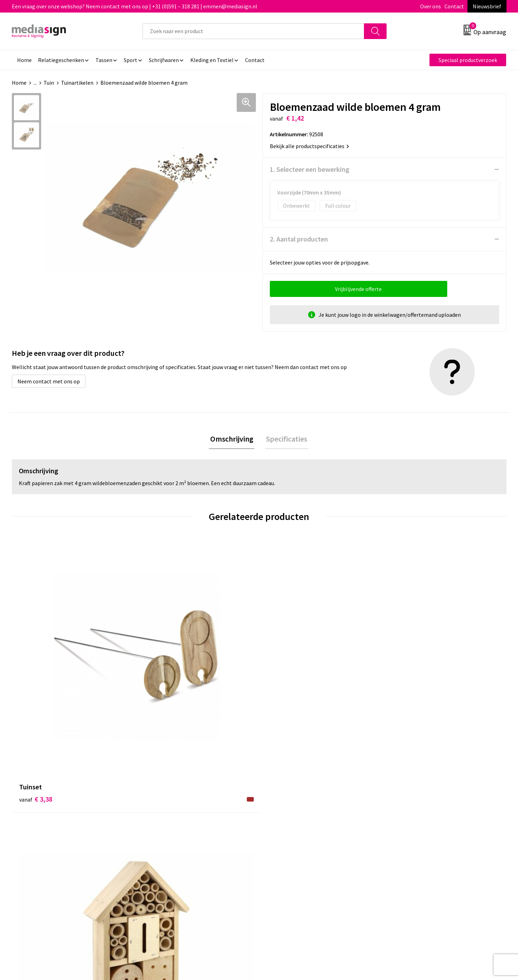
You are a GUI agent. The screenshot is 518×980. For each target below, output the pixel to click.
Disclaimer (403, 823)
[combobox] (253, 31)
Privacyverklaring (411, 813)
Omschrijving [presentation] (233, 439)
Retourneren (283, 813)
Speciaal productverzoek (468, 60)
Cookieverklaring (411, 802)
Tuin (49, 83)
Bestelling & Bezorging (296, 802)
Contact (454, 6)
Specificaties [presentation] (285, 439)
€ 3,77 (159, 674)
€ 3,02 (283, 674)
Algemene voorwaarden (419, 791)
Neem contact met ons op (49, 381)
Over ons (431, 6)
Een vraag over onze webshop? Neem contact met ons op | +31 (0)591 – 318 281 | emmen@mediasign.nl (135, 6)
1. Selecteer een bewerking (310, 169)
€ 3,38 (36, 674)
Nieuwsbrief (487, 6)
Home (19, 83)
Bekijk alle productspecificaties (309, 146)
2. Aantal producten (299, 239)
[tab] (233, 440)
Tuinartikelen (77, 83)
